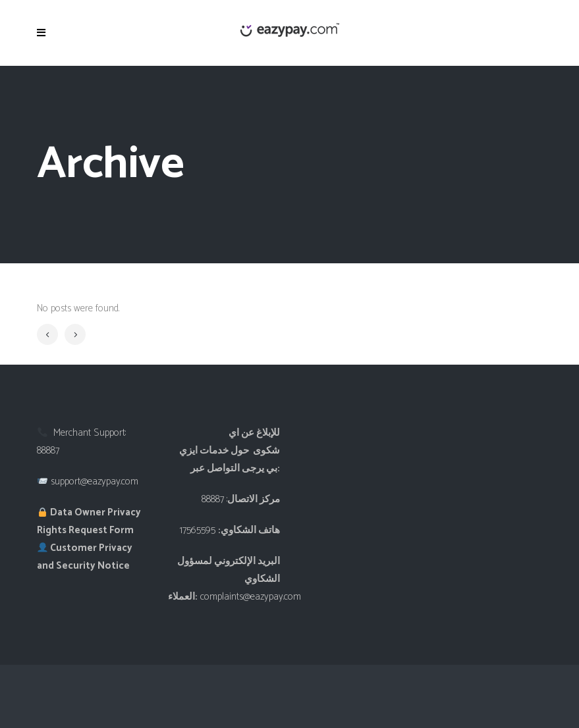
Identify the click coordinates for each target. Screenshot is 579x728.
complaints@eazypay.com (251, 597)
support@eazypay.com (95, 481)
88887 (48, 451)
